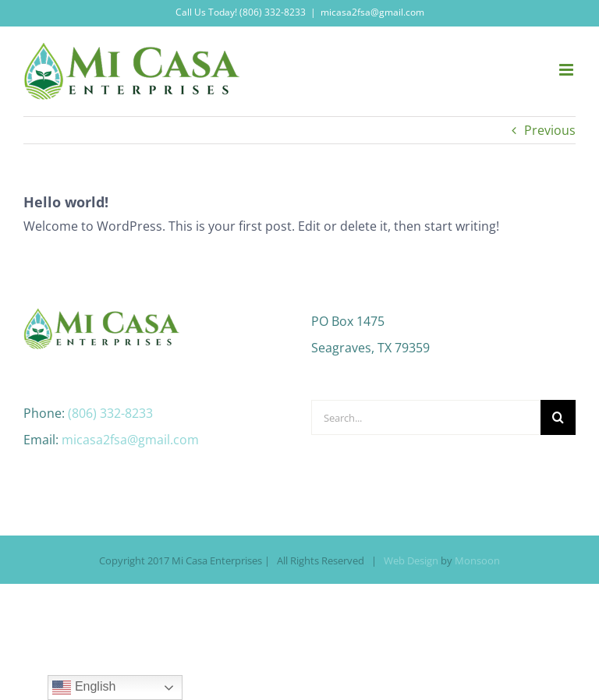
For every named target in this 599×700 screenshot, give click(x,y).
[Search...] (426, 417)
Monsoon (477, 560)
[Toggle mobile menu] (567, 70)
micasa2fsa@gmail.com (372, 12)
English (84, 688)
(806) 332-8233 (110, 413)
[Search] (558, 417)
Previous (550, 130)
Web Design (411, 560)
